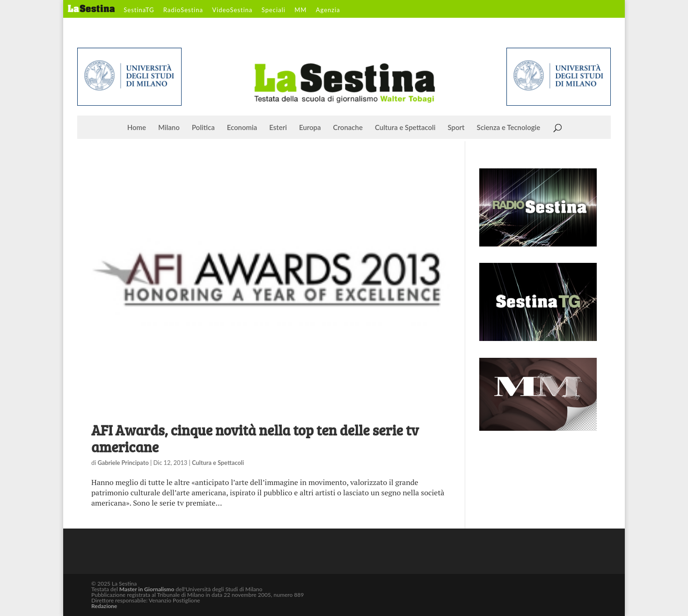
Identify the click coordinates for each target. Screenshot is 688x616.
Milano (169, 128)
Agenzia (328, 10)
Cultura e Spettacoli (405, 128)
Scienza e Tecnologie (509, 128)
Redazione (104, 606)
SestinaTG (139, 10)
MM (300, 10)
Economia (242, 128)
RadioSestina (183, 10)
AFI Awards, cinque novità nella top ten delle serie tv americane (255, 438)
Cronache (348, 128)
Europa (310, 128)
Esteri (278, 128)
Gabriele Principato (123, 463)
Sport (456, 128)
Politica (203, 128)
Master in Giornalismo (147, 589)
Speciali (274, 10)
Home (137, 128)
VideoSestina (232, 10)
